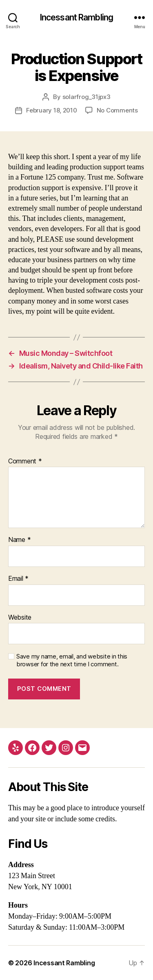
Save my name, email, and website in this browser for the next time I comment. (72, 660)
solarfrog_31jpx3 (86, 97)
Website (20, 618)
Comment (25, 461)
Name (19, 540)
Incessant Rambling (76, 17)
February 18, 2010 (52, 110)
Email (18, 579)
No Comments (117, 110)
